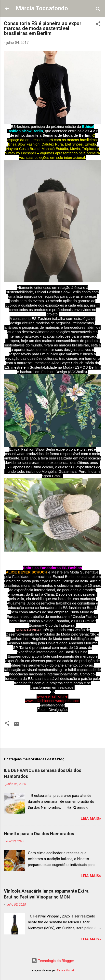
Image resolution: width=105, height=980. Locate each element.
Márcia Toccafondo (42, 8)
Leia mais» (91, 818)
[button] (98, 25)
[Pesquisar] (98, 10)
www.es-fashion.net (52, 696)
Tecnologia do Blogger (53, 961)
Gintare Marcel (65, 971)
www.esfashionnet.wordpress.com (53, 701)
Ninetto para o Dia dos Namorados (39, 834)
